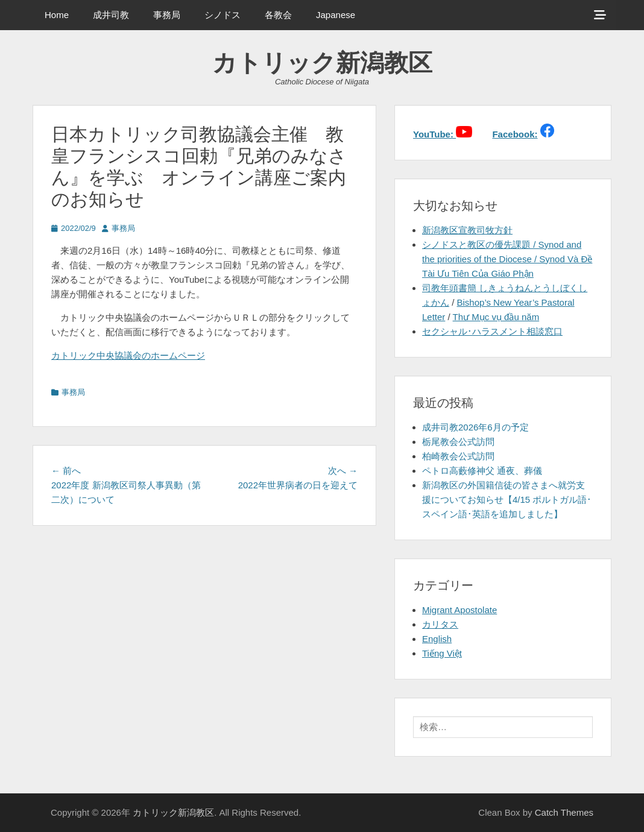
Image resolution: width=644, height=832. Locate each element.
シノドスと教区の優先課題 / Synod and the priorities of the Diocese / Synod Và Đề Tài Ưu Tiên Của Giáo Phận (507, 259)
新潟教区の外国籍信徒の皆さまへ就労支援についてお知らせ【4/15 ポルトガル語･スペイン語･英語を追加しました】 (507, 500)
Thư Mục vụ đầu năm (496, 317)
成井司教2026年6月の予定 (475, 427)
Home (57, 15)
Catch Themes (564, 812)
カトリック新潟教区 (322, 63)
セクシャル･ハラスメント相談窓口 (492, 331)
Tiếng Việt (442, 653)
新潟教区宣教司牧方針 (467, 230)
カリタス (440, 624)
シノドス (223, 15)
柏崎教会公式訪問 (458, 456)
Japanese (336, 15)
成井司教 (111, 15)
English (437, 639)
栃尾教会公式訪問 (458, 442)
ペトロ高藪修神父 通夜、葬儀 (482, 471)
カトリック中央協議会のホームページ (128, 355)
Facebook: (515, 134)
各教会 (278, 15)
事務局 (167, 15)
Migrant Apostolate (459, 610)
